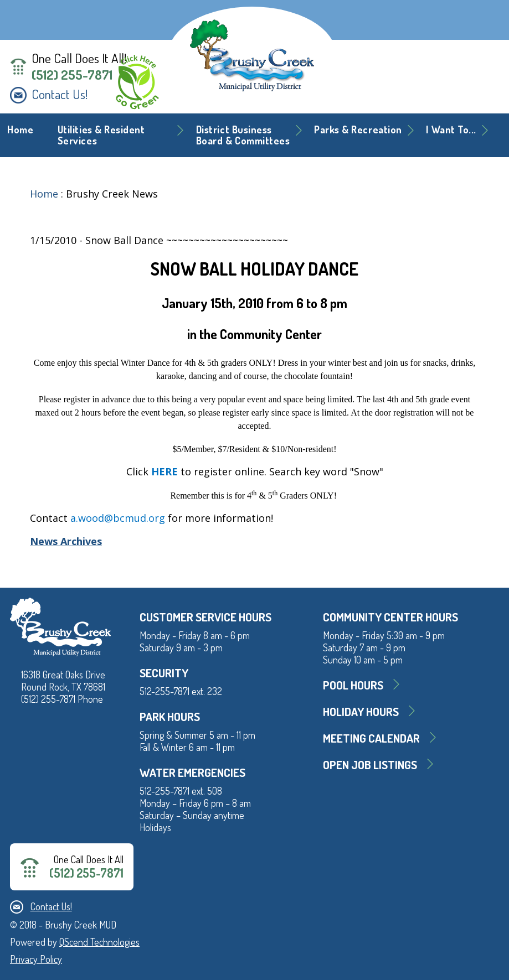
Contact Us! (60, 94)
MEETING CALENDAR (371, 738)
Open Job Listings (370, 764)
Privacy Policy (36, 959)
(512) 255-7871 (72, 75)
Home (20, 129)
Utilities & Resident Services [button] (101, 135)
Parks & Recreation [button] (358, 129)
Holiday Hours (361, 711)
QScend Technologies (99, 942)
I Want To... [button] (451, 129)
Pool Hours (353, 685)
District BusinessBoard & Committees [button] (243, 135)
